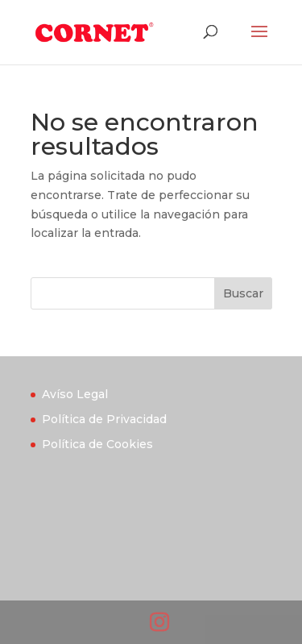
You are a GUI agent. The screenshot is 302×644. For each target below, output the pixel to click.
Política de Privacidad (104, 419)
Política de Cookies (97, 444)
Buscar (243, 293)
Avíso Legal (75, 394)
